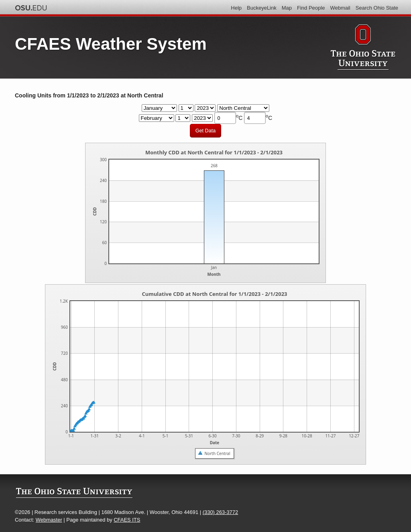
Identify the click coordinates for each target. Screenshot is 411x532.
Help (236, 8)
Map (287, 8)
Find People (311, 8)
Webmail (340, 8)
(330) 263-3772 (220, 512)
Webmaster (49, 520)
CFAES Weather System (111, 44)
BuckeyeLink (262, 8)
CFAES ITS (127, 520)
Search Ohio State (377, 8)
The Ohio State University (31, 8)
